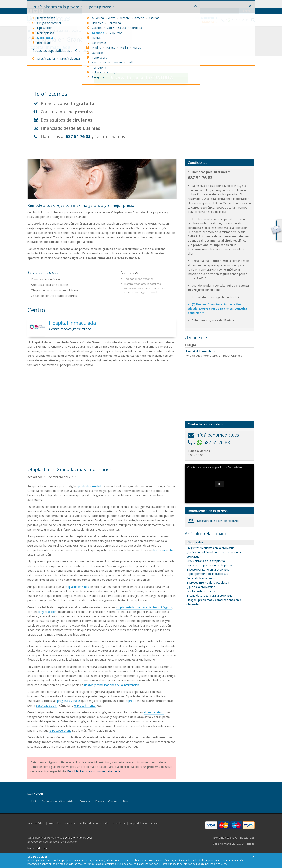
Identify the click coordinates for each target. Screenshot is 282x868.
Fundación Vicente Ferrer (78, 838)
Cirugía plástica (58, 31)
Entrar (247, 3)
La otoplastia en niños (201, 591)
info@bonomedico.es (213, 435)
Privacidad (55, 823)
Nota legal (119, 823)
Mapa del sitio (138, 823)
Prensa (100, 801)
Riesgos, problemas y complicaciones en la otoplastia (214, 602)
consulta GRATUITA (141, 78)
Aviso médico (36, 823)
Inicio (34, 801)
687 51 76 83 (78, 136)
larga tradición (64, 612)
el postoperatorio (61, 730)
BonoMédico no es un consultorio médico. (95, 771)
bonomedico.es (37, 848)
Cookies (70, 823)
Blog (126, 801)
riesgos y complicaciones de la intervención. (113, 685)
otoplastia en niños (77, 587)
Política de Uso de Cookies (121, 864)
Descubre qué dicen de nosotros (213, 521)
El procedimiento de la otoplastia (208, 583)
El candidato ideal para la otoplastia (209, 595)
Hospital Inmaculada (201, 351)
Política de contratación (94, 823)
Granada (40, 31)
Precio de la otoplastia (201, 578)
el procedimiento (87, 705)
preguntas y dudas (70, 701)
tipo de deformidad (90, 486)
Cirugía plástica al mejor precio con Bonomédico (215, 467)
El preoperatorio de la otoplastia (207, 574)
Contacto (113, 801)
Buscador (85, 801)
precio (135, 701)
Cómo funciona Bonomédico (59, 801)
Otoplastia (78, 31)
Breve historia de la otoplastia (206, 561)
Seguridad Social (47, 705)
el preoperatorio (155, 712)
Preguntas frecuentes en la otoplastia (210, 548)
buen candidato (164, 550)
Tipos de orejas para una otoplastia (210, 565)
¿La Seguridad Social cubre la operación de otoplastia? (214, 554)
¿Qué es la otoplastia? (201, 587)
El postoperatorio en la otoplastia (208, 569)
